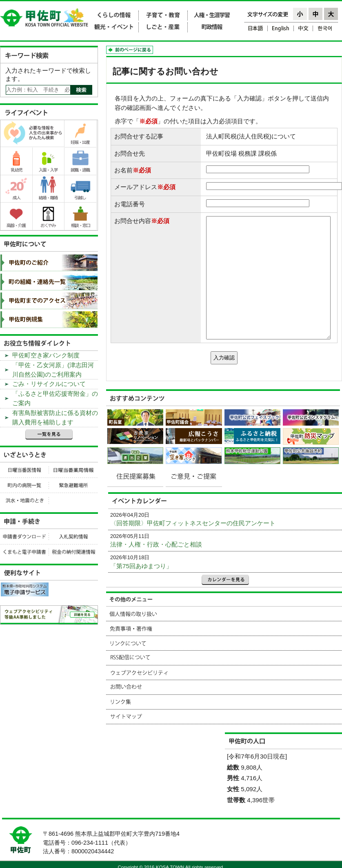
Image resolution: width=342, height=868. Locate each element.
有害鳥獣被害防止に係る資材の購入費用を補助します (55, 417)
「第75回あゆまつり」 (141, 566)
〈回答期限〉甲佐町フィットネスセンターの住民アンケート (193, 523)
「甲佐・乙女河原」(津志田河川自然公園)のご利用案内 (53, 370)
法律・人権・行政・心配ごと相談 (156, 544)
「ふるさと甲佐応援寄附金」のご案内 (55, 398)
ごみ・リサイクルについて (49, 384)
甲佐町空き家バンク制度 (46, 355)
